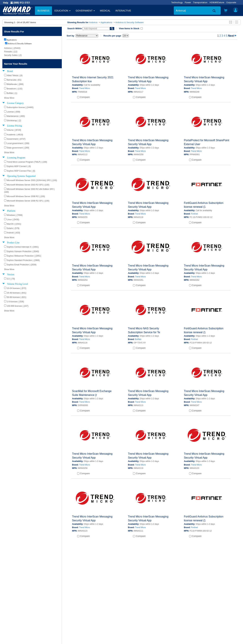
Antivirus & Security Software (129, 22)
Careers (9, 608)
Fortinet (194, 214)
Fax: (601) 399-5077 (194, 615)
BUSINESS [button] (43, 11)
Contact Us (130, 601)
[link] (184, 636)
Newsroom (11, 605)
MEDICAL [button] (105, 11)
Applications (106, 22)
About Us (10, 601)
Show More (9, 98)
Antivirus (93, 22)
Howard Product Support (78, 601)
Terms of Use (12, 615)
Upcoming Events (74, 615)
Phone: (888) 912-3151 (196, 612)
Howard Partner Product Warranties (84, 612)
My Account (130, 605)
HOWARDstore (217, 2)
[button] (226, 11)
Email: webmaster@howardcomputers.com (207, 618)
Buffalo (138, 339)
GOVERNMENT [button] (85, 11)
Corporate (231, 2)
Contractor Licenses (16, 618)
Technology (177, 2)
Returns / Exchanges (135, 612)
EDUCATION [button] (63, 11)
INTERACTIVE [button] (123, 11)
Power (188, 2)
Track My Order (132, 608)
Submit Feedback (74, 605)
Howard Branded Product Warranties (84, 608)
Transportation (200, 2)
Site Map (129, 615)
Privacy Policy (12, 612)
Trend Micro (85, 88)
